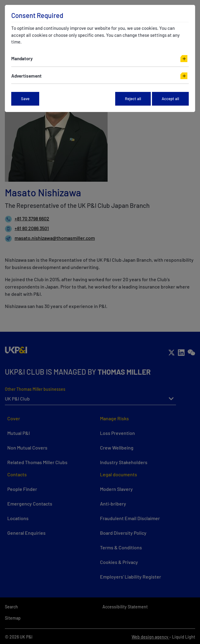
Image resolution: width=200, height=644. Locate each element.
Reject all (133, 99)
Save (25, 99)
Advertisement (26, 76)
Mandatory (22, 58)
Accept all (170, 99)
